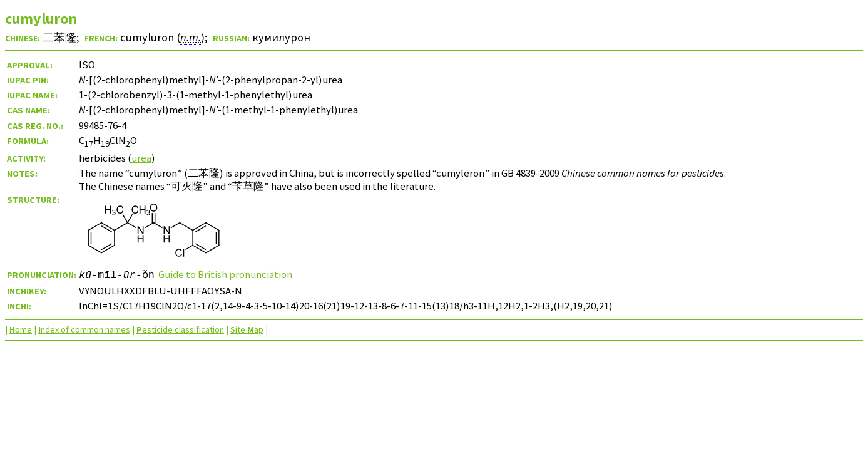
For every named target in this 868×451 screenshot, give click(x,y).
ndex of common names (84, 329)
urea (141, 158)
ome (21, 329)
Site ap (247, 329)
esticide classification (180, 329)
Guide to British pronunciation (225, 274)
